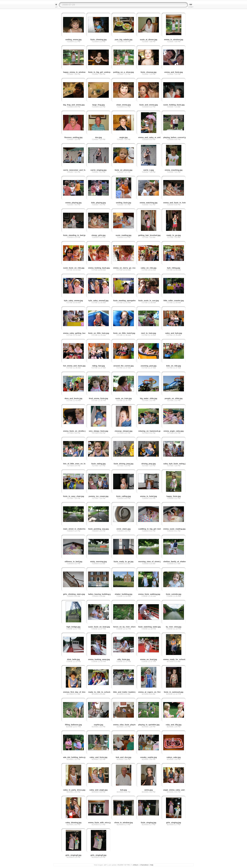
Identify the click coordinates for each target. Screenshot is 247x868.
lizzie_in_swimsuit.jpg (174, 692)
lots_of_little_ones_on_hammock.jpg (79, 464)
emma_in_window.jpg (174, 39)
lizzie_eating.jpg (99, 464)
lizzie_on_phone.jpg (124, 170)
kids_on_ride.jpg (174, 366)
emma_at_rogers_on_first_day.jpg (153, 692)
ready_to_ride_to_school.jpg (101, 692)
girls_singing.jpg (174, 822)
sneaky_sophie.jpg (149, 757)
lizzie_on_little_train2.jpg (124, 333)
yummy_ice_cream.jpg (98, 496)
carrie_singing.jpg (99, 170)
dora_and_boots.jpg (73, 398)
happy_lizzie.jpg (174, 496)
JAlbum (135, 865)
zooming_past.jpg (149, 366)
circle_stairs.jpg (123, 529)
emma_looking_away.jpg (99, 659)
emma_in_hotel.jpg (149, 496)
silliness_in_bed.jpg (73, 561)
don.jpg (99, 137)
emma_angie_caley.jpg (174, 431)
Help (152, 865)
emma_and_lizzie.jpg (174, 72)
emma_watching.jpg (148, 203)
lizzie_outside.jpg (174, 594)
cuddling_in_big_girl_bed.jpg (151, 529)
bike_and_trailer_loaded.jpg (125, 692)
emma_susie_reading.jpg (174, 529)
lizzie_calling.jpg (123, 496)
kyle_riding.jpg (174, 268)
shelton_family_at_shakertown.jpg (178, 561)
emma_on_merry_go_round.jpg (127, 268)
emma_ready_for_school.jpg (176, 659)
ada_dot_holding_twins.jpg (75, 757)
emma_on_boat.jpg (149, 659)
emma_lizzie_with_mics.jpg (100, 822)
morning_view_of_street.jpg (151, 561)
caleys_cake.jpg (174, 757)
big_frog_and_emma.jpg (74, 105)
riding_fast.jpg (98, 366)
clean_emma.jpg (123, 105)
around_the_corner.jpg (124, 366)
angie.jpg (123, 137)
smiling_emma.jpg (73, 39)
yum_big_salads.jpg (123, 39)
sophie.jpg (98, 725)
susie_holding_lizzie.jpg (174, 105)
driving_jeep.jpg (149, 464)
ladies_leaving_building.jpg (100, 594)
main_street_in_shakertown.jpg (77, 529)
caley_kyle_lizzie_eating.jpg (176, 464)
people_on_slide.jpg (174, 398)
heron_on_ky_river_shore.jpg (126, 627)
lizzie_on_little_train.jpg (99, 333)
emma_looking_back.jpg (99, 268)
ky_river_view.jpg (174, 627)
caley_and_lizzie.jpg (98, 757)
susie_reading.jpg (123, 235)
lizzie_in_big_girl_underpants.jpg (103, 72)
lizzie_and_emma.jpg (148, 105)
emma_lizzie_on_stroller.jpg (75, 431)
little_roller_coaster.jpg (174, 300)
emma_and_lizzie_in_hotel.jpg (177, 203)
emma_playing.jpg (73, 203)
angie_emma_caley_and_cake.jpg (178, 790)
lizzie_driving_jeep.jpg (124, 464)
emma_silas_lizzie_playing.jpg (127, 725)
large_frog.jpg (98, 105)
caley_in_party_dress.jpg (74, 790)
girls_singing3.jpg (98, 855)
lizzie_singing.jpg (148, 822)
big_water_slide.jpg (149, 398)
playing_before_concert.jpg (175, 137)
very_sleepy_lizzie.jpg (99, 431)
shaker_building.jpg (123, 594)
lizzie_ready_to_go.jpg (123, 561)
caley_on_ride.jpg (148, 268)
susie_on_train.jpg (123, 398)
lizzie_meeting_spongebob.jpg (127, 300)
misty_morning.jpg (99, 561)
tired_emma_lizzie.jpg (98, 398)
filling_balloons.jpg (73, 725)
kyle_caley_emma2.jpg (98, 300)
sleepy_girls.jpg (98, 235)
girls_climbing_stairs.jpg (74, 594)
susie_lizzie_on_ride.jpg (74, 268)
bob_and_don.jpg (123, 757)
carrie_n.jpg (148, 170)
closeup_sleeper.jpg (123, 431)
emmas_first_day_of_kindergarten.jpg (80, 692)
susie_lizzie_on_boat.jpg (99, 627)
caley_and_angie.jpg (98, 790)
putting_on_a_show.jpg (123, 72)
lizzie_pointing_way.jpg (98, 529)
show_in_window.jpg (123, 822)
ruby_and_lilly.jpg (174, 725)
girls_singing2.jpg (73, 855)
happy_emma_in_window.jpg (76, 72)
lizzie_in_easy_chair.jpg (74, 496)
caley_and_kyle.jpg (174, 333)
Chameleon (144, 865)
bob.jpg (124, 790)
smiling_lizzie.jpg (124, 203)
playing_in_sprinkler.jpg (149, 725)
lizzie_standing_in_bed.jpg (75, 235)
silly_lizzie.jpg (123, 659)
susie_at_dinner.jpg (149, 39)
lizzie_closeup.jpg (149, 72)
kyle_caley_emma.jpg (73, 300)
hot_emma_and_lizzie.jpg (74, 366)
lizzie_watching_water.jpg (149, 627)
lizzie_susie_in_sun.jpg (148, 300)
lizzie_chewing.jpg (98, 39)
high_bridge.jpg (73, 627)
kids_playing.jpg (99, 203)
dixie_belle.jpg (73, 659)
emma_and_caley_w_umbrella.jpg (153, 137)
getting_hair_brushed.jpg (149, 235)
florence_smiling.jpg (73, 137)
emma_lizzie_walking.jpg (149, 594)
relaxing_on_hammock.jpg (150, 431)
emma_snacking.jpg (174, 170)
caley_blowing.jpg (73, 822)
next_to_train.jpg (149, 333)
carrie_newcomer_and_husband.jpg (79, 170)
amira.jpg (149, 790)
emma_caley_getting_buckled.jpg (78, 333)
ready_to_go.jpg (174, 235)
